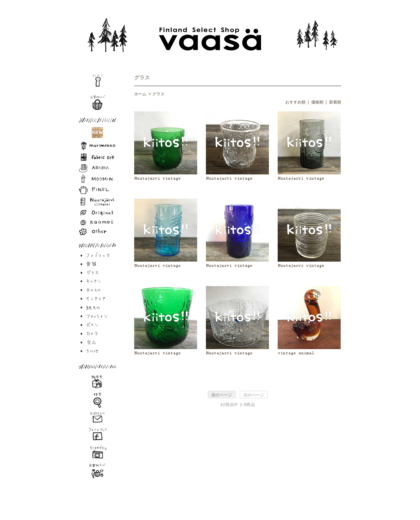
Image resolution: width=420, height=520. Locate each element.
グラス (142, 78)
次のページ (254, 395)
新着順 (335, 102)
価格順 (317, 102)
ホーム (140, 94)
